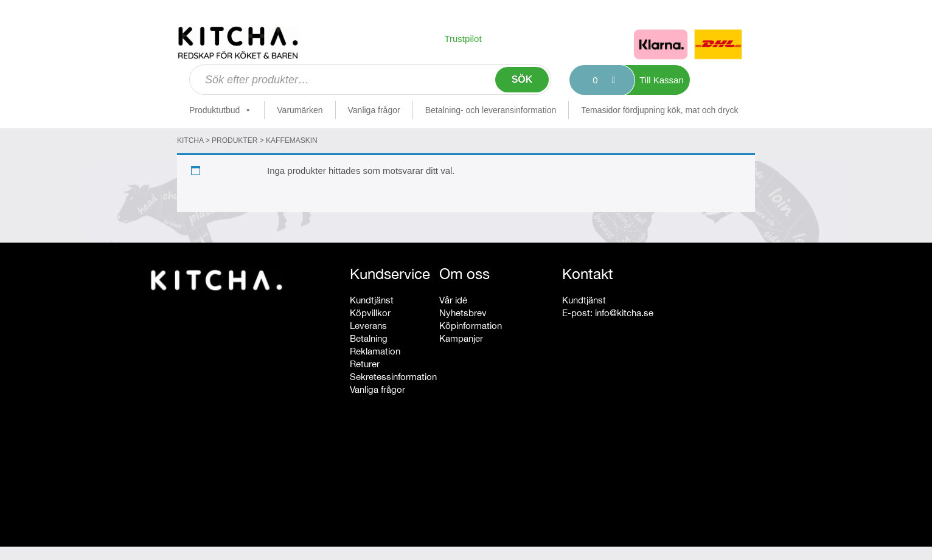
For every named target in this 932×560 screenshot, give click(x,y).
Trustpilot (463, 39)
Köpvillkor (370, 313)
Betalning (369, 338)
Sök (522, 79)
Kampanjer (461, 338)
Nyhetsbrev (463, 313)
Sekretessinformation (393, 377)
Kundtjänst (372, 300)
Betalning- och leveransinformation (491, 110)
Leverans (368, 326)
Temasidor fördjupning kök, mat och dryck (659, 110)
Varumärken (300, 110)
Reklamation (375, 351)
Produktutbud (221, 110)
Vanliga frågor (374, 110)
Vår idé (453, 300)
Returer (365, 364)
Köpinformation (471, 326)
